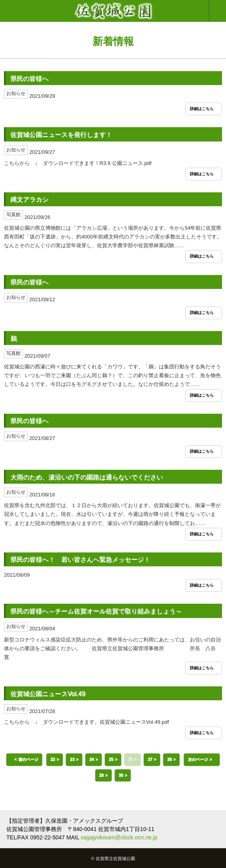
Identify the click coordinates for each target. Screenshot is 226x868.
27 (150, 759)
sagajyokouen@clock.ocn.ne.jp (119, 837)
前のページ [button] (28, 759)
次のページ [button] (198, 759)
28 (169, 759)
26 (130, 759)
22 (53, 759)
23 (72, 759)
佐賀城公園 (113, 11)
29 (101, 775)
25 (111, 759)
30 (121, 775)
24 (92, 759)
